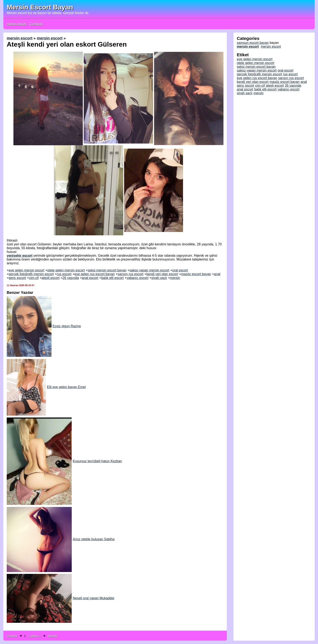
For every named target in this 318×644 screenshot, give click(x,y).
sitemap (53, 636)
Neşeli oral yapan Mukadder (61, 598)
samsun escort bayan (253, 43)
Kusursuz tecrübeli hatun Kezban (64, 461)
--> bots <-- (34, 636)
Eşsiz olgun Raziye (44, 326)
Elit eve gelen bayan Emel (46, 387)
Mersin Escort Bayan (40, 7)
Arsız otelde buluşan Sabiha (61, 539)
